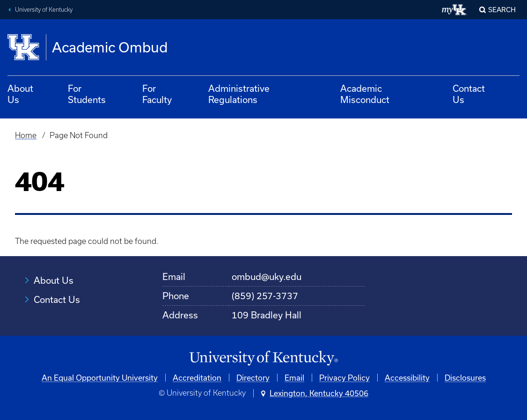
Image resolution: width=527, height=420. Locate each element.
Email (294, 378)
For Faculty (157, 94)
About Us (20, 94)
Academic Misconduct (365, 94)
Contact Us (469, 94)
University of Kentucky (44, 10)
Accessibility (407, 378)
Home (26, 135)
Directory (253, 378)
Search (502, 10)
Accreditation (197, 378)
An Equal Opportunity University (100, 378)
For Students (87, 94)
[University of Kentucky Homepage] (263, 358)
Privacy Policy (344, 378)
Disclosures (465, 378)
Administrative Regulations (239, 94)
